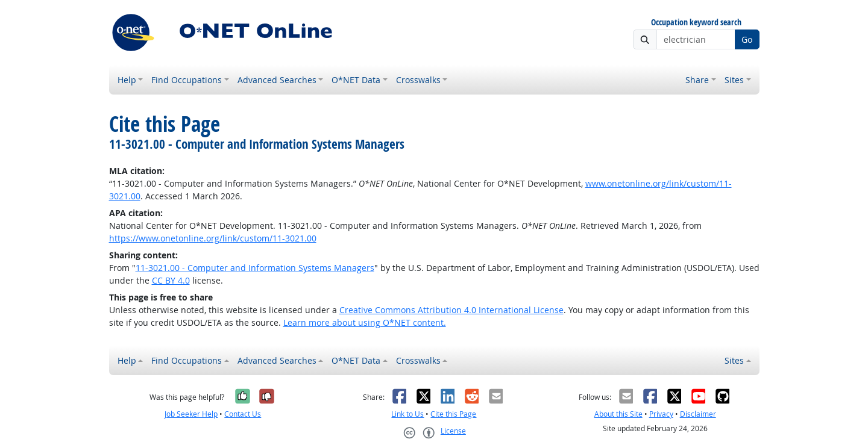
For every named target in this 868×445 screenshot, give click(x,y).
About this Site (618, 414)
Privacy (661, 414)
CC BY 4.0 (171, 280)
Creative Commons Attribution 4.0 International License (451, 310)
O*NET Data (356, 80)
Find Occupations (187, 80)
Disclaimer (698, 414)
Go (747, 39)
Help (127, 80)
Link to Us (407, 414)
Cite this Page (453, 414)
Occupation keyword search (696, 23)
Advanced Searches (277, 80)
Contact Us (243, 414)
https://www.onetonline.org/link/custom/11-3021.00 (213, 238)
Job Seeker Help (191, 414)
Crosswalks (418, 80)
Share (697, 80)
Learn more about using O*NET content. (365, 322)
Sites (734, 80)
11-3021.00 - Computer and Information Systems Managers (255, 268)
